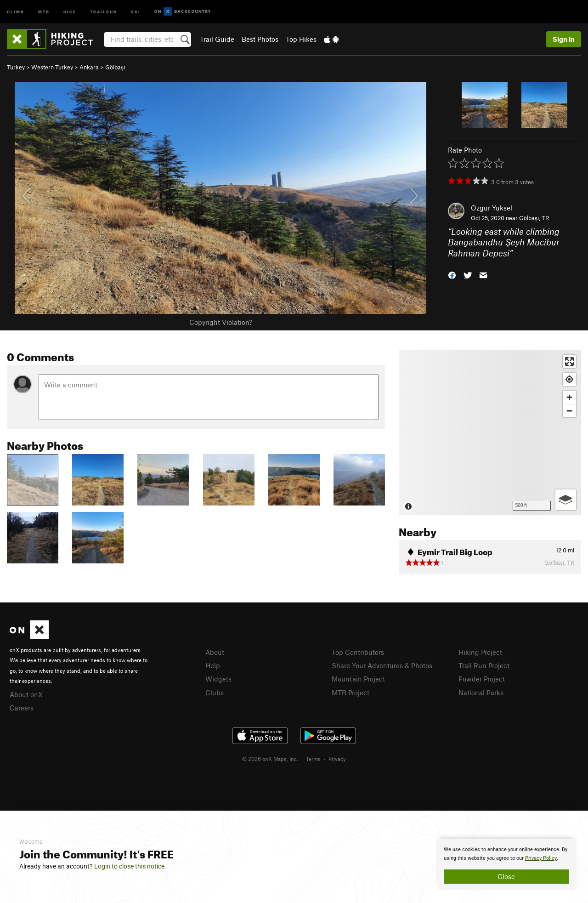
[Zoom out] (569, 411)
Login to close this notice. (130, 866)
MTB (44, 11)
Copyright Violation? (221, 322)
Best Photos (260, 39)
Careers (22, 708)
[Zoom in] (569, 397)
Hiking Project (480, 652)
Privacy (337, 759)
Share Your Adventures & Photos (382, 665)
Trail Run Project (484, 665)
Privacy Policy (541, 858)
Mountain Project (358, 679)
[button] (452, 275)
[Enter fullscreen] (569, 361)
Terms (313, 759)
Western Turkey (52, 67)
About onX (26, 694)
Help (213, 665)
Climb (16, 11)
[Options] (566, 500)
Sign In (564, 39)
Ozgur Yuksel (492, 208)
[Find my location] (569, 379)
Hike (70, 11)
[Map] (490, 432)
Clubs (215, 693)
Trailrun (104, 11)
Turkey (16, 67)
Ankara (89, 67)
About (215, 652)
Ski (136, 11)
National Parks (481, 693)
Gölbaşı (115, 67)
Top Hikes (301, 39)
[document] (506, 864)
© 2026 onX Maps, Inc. (270, 759)
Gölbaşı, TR (534, 218)
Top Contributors (358, 652)
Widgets (218, 679)
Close (506, 876)
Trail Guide (217, 39)
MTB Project (351, 693)
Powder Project (482, 679)
